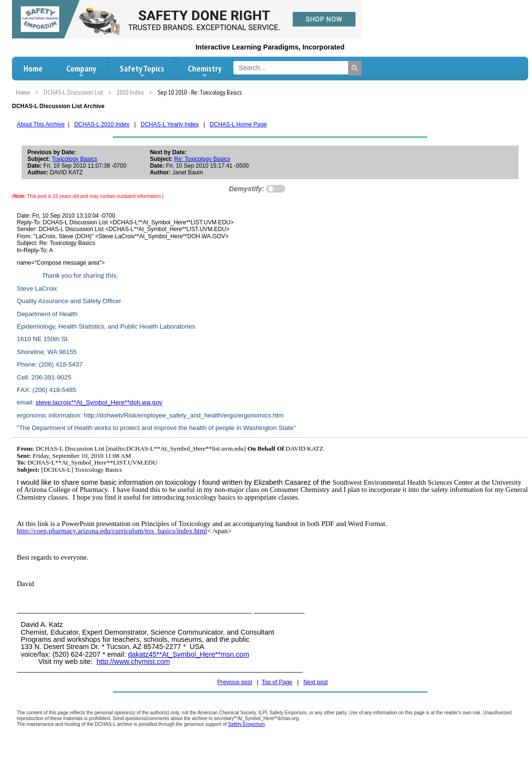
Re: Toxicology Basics (202, 159)
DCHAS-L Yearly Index (170, 124)
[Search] (355, 68)
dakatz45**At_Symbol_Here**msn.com (188, 654)
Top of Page (277, 682)
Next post (316, 682)
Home (33, 68)
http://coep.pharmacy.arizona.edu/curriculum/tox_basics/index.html (112, 531)
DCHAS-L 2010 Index (102, 124)
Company (81, 71)
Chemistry (205, 71)
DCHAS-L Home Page (238, 124)
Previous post (235, 682)
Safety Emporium (247, 724)
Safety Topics (142, 71)
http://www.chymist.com (133, 661)
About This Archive (41, 124)
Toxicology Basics (75, 159)
